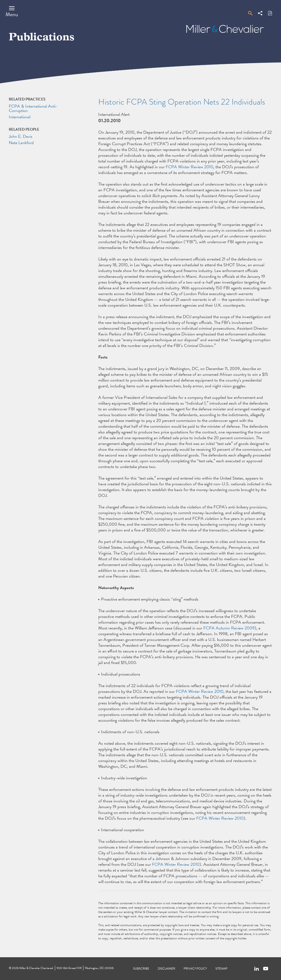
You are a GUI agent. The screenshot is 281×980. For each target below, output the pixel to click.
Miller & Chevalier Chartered (36, 968)
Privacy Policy (195, 969)
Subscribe (141, 969)
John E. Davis (21, 136)
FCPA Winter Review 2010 (189, 167)
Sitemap (221, 969)
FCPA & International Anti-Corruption (33, 108)
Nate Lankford (21, 143)
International (20, 117)
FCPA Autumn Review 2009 (229, 628)
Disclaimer (166, 969)
